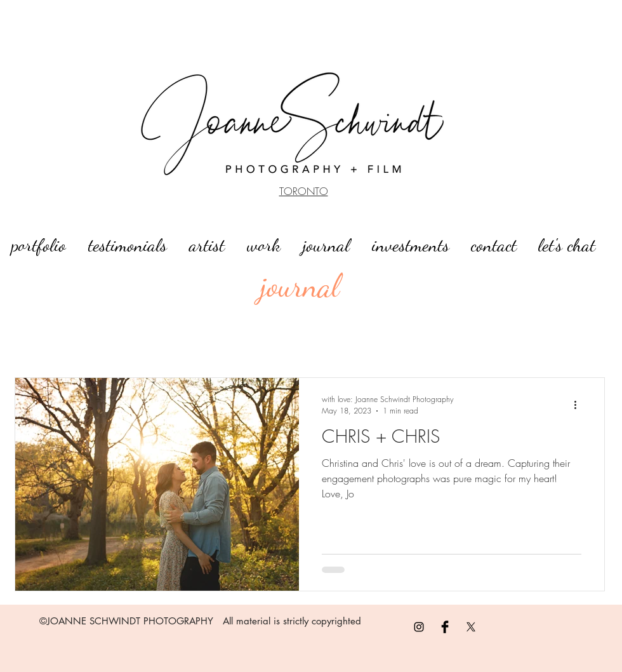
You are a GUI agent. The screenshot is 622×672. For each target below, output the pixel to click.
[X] (471, 627)
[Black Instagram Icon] (419, 627)
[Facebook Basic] (445, 627)
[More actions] (579, 405)
